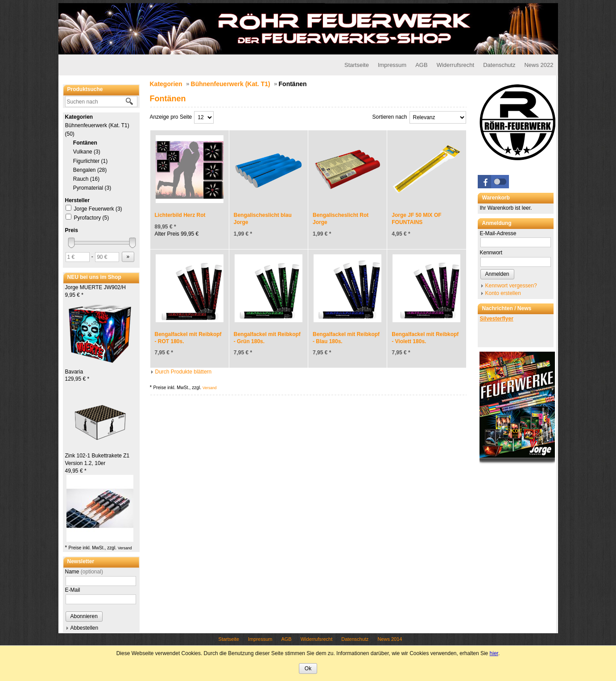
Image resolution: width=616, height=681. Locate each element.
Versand (125, 548)
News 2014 (390, 639)
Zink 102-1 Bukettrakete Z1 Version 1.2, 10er (97, 463)
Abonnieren (84, 616)
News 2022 (539, 65)
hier (494, 653)
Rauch (87, 179)
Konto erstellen (503, 293)
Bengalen (90, 170)
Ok (308, 669)
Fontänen (85, 143)
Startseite (357, 65)
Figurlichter (91, 161)
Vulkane (87, 152)
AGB (421, 65)
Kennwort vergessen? (511, 286)
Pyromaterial (92, 188)
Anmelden (497, 274)
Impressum (392, 65)
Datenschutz (499, 65)
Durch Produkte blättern (184, 372)
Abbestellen (85, 628)
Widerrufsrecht (456, 65)
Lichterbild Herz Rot (180, 215)
